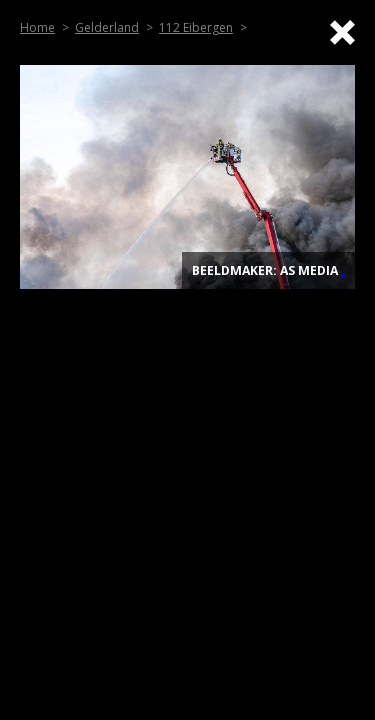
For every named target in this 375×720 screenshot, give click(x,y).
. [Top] (343, 270)
